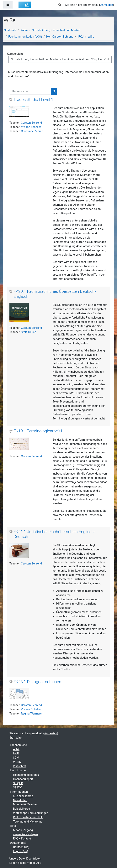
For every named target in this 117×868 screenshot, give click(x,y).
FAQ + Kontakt (22, 839)
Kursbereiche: (16, 54)
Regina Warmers (31, 714)
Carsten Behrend (32, 123)
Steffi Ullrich (29, 332)
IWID (16, 753)
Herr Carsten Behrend (60, 37)
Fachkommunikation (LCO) (25, 37)
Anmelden (107, 5)
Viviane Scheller (31, 127)
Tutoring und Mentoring (28, 822)
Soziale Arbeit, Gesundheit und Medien (56, 30)
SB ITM (18, 787)
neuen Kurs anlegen (26, 834)
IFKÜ (80, 37)
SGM (16, 758)
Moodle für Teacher (25, 804)
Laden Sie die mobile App (25, 863)
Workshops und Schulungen (31, 813)
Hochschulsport (23, 779)
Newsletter (20, 800)
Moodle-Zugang (23, 830)
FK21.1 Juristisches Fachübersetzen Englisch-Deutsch (54, 534)
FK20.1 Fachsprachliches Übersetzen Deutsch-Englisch (55, 294)
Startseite (10, 30)
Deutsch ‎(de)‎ (18, 843)
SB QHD (18, 783)
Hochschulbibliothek (26, 775)
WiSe (91, 37)
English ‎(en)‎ (21, 851)
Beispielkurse (21, 809)
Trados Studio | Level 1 (33, 100)
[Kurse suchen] (30, 91)
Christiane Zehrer (32, 131)
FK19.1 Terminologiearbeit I (38, 431)
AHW (16, 749)
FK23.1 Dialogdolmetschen (37, 682)
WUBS (17, 762)
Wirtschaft (20, 766)
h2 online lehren (23, 796)
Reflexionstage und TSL (28, 817)
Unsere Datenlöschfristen (25, 859)
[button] (60, 5)
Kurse (24, 30)
